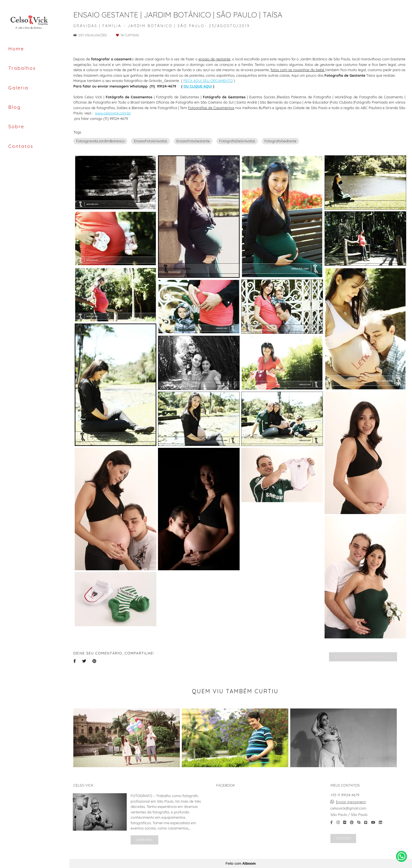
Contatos (21, 146)
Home (16, 49)
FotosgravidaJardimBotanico (100, 141)
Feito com (241, 863)
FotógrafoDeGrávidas (237, 141)
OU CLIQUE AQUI (198, 86)
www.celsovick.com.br (113, 113)
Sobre (16, 126)
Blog (15, 107)
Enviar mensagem (351, 802)
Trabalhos (22, 68)
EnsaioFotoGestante (193, 141)
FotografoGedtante (281, 141)
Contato (343, 838)
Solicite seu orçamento (363, 657)
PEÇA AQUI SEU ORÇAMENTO (208, 81)
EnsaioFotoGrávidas (151, 141)
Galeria (18, 88)
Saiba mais (144, 840)
